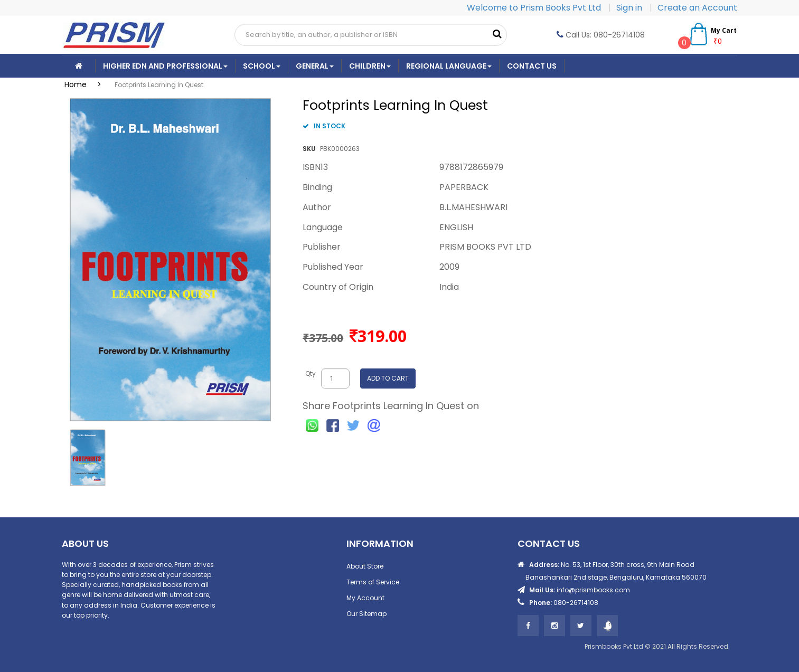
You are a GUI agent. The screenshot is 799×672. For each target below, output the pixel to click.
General (315, 66)
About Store (365, 566)
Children (370, 66)
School (262, 66)
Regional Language (449, 66)
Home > (86, 84)
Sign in (630, 8)
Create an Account (697, 8)
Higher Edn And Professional (165, 66)
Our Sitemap (366, 614)
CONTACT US (532, 66)
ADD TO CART (388, 378)
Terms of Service (373, 582)
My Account (365, 598)
